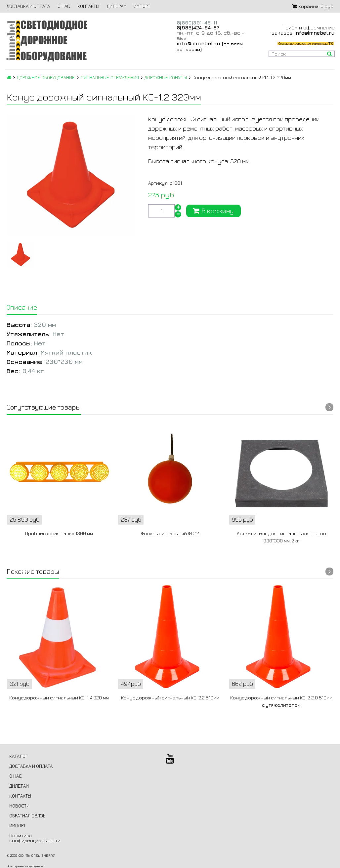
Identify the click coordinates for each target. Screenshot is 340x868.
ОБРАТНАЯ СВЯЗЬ (27, 816)
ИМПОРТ (142, 6)
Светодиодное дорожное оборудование (47, 41)
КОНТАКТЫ (88, 6)
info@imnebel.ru (198, 43)
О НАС (64, 6)
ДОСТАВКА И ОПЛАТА (28, 6)
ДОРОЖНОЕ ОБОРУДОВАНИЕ (46, 78)
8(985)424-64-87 (198, 28)
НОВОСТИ (19, 806)
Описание (22, 307)
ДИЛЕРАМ (117, 6)
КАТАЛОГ (19, 756)
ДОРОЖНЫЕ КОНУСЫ (166, 78)
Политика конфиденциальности (35, 838)
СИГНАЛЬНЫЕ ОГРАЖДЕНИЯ (110, 78)
